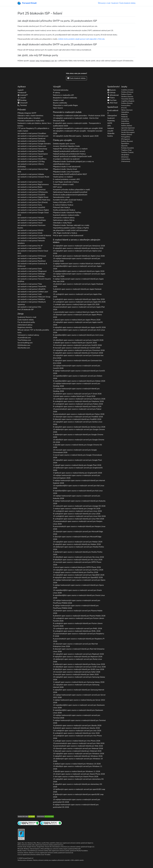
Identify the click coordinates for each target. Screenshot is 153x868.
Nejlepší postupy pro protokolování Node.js (69, 154)
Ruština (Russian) (127, 141)
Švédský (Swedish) (127, 148)
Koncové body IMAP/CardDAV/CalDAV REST (70, 174)
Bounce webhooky (60, 103)
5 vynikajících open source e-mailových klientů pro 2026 (79, 299)
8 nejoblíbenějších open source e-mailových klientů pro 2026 (78, 336)
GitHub (111, 93)
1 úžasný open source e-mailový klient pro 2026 (77, 320)
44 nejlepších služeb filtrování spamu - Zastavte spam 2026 (76, 136)
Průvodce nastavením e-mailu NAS (31, 121)
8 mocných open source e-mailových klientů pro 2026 (77, 348)
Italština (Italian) (127, 126)
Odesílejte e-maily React (62, 223)
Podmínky (111, 121)
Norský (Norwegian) (128, 132)
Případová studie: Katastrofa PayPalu (67, 213)
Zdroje (21, 314)
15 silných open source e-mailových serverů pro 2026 (79, 774)
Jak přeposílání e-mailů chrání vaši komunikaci (70, 230)
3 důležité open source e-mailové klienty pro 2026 (77, 446)
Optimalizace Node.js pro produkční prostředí (70, 192)
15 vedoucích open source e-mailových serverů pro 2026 (79, 506)
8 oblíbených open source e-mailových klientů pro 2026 (79, 664)
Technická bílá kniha (61, 90)
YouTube (112, 100)
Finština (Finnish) (127, 103)
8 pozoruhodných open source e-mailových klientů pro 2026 (79, 414)
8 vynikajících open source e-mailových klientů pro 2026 (78, 401)
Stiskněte (111, 133)
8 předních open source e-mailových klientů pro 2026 (79, 616)
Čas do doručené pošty (26, 322)
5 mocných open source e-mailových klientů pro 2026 (76, 674)
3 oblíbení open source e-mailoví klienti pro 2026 (77, 764)
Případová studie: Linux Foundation (66, 172)
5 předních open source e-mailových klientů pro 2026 (77, 290)
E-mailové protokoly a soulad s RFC (67, 179)
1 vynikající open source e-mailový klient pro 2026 (76, 304)
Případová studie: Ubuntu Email (65, 169)
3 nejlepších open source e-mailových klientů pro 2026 (78, 756)
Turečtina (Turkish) (127, 152)
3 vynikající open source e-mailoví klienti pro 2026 (77, 741)
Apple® (21, 90)
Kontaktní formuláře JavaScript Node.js (68, 200)
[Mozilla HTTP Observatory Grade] (45, 816)
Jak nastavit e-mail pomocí (32, 133)
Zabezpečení (112, 116)
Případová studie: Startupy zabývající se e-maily (71, 225)
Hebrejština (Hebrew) (125, 113)
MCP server (57, 187)
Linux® (22, 98)
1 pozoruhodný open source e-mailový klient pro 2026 (78, 312)
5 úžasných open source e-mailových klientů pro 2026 (77, 538)
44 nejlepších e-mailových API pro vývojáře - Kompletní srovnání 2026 (78, 132)
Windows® (22, 93)
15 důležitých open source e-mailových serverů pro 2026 (78, 340)
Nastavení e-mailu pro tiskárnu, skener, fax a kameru (34, 125)
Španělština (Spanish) (125, 145)
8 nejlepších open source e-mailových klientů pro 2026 (78, 248)
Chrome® (23, 103)
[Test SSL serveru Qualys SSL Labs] (26, 816)
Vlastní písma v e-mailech (63, 177)
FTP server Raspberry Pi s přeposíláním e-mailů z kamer (34, 130)
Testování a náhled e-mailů (63, 184)
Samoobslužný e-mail (61, 197)
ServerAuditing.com (25, 343)
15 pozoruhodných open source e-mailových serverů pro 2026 (79, 308)
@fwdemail (113, 95)
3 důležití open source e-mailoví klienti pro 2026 (75, 343)
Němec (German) (127, 110)
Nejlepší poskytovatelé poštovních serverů (69, 151)
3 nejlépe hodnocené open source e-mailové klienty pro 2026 (79, 701)
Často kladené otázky (127, 3)
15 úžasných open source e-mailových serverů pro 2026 (77, 316)
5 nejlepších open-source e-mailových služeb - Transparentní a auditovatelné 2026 (77, 125)
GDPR (110, 123)
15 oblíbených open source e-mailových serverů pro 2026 (79, 431)
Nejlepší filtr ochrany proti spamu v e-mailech (70, 149)
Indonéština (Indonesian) (125, 122)
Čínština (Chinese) (127, 92)
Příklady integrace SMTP (27, 113)
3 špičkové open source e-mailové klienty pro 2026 (78, 473)
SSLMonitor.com (24, 348)
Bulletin (112, 90)
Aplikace (22, 87)
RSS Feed (112, 103)
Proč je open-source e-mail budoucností (68, 236)
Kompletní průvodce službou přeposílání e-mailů (71, 190)
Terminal (22, 105)
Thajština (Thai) (126, 150)
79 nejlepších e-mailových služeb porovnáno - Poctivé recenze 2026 (79, 116)
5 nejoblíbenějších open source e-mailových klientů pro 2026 (79, 271)
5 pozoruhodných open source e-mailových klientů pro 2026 (78, 746)
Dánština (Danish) (127, 97)
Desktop (22, 100)
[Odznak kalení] (21, 834)
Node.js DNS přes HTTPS (63, 202)
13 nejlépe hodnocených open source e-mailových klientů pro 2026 (76, 390)
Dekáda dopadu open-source (64, 144)
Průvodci (22, 110)
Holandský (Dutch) (127, 99)
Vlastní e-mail (58, 100)
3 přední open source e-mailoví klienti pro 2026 (74, 396)
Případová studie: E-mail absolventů (67, 167)
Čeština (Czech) (126, 94)
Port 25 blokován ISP (26, 310)
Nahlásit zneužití (110, 130)
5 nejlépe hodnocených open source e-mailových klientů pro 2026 (78, 280)
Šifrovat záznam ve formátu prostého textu (33, 331)
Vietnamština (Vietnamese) (126, 160)
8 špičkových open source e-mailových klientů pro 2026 (78, 796)
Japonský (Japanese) (128, 128)
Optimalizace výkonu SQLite (64, 220)
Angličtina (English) (128, 101)
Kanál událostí (113, 110)
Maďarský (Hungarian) (125, 118)
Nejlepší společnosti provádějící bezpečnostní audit (72, 156)
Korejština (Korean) (128, 130)
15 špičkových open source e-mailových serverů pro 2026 (78, 469)
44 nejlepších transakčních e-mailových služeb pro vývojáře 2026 (78, 128)
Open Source (58, 108)
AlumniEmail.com (24, 338)
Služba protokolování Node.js (64, 210)
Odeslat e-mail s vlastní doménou (30, 116)
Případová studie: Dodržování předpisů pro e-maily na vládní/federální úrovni (73, 163)
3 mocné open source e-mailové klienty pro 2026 (77, 456)
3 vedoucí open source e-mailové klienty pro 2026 (77, 509)
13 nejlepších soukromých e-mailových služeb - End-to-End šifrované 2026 (76, 119)
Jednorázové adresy (25, 325)
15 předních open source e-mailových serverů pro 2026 (78, 285)
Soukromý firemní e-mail (27, 317)
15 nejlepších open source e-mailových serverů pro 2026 (79, 246)
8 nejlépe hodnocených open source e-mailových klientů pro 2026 (79, 372)
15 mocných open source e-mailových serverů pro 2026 (77, 345)
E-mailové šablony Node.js (63, 205)
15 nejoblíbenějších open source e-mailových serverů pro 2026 (77, 267)
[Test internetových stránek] (28, 823)
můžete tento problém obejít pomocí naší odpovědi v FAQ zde (81, 39)
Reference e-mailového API (63, 95)
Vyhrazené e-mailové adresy (28, 335)
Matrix (111, 98)
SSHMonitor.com (24, 345)
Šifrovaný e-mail (104, 3)
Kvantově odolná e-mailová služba (66, 215)
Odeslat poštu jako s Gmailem (29, 118)
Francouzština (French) (126, 107)
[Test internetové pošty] (51, 823)
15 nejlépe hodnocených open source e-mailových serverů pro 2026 (77, 260)
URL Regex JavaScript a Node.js (65, 233)
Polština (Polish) (127, 135)
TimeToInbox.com (24, 340)
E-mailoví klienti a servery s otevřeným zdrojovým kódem (77, 241)
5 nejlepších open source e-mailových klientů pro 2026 (79, 327)
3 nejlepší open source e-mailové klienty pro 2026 (77, 465)
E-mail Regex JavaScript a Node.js (66, 182)
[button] (17, 13)
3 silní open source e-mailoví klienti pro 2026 (76, 777)
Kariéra (110, 136)
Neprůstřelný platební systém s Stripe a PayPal (71, 228)
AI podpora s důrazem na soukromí (66, 159)
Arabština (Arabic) (127, 90)
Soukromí (115, 3)
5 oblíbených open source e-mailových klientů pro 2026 (78, 436)
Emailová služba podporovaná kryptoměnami (70, 195)
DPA (109, 126)
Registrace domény (25, 327)
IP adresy (57, 93)
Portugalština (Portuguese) (126, 138)
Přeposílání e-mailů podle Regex (65, 105)
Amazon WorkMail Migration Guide (66, 146)
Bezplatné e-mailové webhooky (65, 98)
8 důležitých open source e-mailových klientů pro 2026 (78, 560)
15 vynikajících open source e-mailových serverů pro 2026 (77, 296)
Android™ (23, 95)
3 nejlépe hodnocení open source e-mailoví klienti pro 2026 (79, 264)
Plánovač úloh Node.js (61, 207)
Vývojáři (57, 87)
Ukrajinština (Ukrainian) (125, 156)
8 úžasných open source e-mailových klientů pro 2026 (77, 419)
